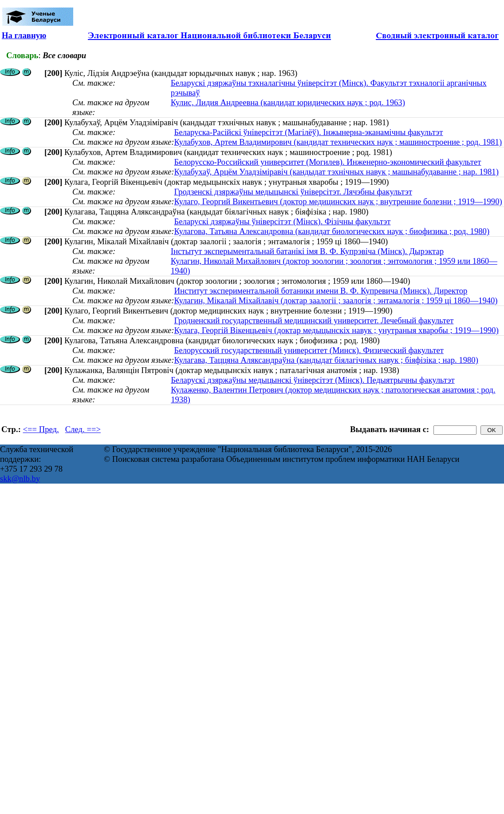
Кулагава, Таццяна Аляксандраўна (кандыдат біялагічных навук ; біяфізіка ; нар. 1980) (326, 360)
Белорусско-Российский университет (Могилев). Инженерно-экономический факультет (327, 162)
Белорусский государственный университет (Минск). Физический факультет (309, 350)
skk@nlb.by (20, 478)
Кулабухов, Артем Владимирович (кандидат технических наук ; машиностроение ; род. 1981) (338, 142)
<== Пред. (41, 429)
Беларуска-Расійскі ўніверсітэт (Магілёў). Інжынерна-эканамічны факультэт (308, 132)
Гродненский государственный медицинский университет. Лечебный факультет (314, 320)
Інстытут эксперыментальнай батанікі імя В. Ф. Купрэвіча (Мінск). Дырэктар (307, 251)
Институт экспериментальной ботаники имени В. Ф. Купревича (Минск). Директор (321, 291)
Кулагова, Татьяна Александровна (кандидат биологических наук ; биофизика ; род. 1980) (332, 231)
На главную (24, 35)
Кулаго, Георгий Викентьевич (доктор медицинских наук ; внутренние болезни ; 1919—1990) (338, 201)
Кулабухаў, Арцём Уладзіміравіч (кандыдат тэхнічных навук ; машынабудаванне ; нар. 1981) (336, 172)
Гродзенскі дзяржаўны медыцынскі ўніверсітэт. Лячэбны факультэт (293, 192)
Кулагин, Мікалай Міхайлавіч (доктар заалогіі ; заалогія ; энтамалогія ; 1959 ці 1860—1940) (336, 300)
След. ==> (83, 429)
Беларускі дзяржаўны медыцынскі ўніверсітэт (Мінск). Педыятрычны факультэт (313, 380)
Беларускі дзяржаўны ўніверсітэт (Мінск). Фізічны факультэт (282, 221)
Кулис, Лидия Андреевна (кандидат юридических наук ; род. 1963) (288, 102)
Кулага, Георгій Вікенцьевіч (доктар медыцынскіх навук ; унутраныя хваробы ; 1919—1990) (336, 330)
